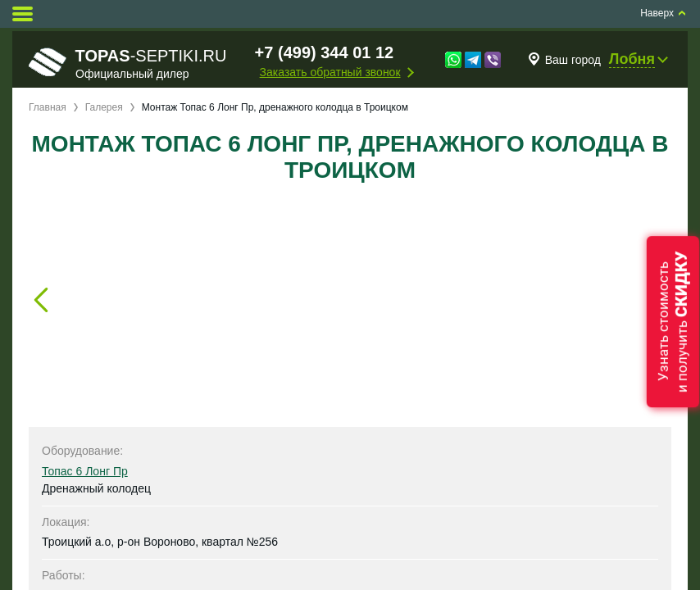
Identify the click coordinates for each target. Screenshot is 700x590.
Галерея (104, 107)
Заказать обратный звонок (330, 72)
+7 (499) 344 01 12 (325, 52)
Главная (48, 107)
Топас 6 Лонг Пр (85, 471)
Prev (41, 300)
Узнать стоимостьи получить (673, 322)
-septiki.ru (127, 63)
